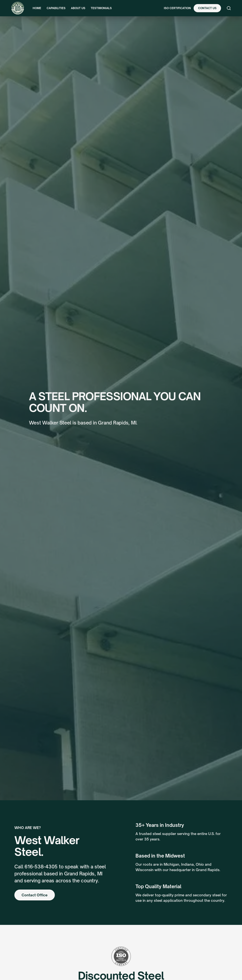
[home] (18, 8)
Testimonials (101, 8)
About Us (78, 8)
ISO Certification (177, 8)
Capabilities (56, 8)
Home (37, 8)
